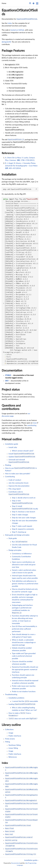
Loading (22, 704)
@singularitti (6, 42)
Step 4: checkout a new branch (24, 512)
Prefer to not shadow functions (24, 692)
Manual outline (12, 439)
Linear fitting (13, 748)
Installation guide (12, 444)
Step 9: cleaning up (19, 532)
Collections (9, 730)
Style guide (13, 538)
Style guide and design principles (17, 535)
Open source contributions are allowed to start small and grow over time (24, 565)
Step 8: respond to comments (23, 529)
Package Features (13, 51)
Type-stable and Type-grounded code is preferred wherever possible (24, 656)
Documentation (12, 371)
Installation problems (16, 698)
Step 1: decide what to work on (24, 498)
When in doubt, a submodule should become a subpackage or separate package (24, 642)
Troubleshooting (11, 695)
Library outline (11, 725)
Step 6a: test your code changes (24, 518)
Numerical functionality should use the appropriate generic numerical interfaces (25, 670)
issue (35, 423)
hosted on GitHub (17, 30)
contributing (32, 425)
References (8, 153)
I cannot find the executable (25, 701)
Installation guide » (31, 860)
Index (10, 23)
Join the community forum (18, 483)
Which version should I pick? (23, 451)
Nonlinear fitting (15, 745)
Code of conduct (15, 480)
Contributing (10, 477)
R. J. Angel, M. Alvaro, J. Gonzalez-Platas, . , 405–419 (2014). (22, 166)
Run (20, 542)
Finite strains (10, 739)
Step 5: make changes (20, 515)
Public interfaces (15, 736)
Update (22, 457)
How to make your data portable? (18, 474)
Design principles (15, 550)
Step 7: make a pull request (22, 526)
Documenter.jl (15, 863)
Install (21, 454)
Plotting (8, 465)
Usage (11, 733)
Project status (11, 390)
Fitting (8, 742)
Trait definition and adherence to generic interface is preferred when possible (25, 584)
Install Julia (13, 447)
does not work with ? (23, 719)
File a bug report (15, 489)
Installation (9, 175)
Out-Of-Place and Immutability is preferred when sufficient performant (24, 629)
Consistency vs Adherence (22, 554)
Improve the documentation (19, 486)
